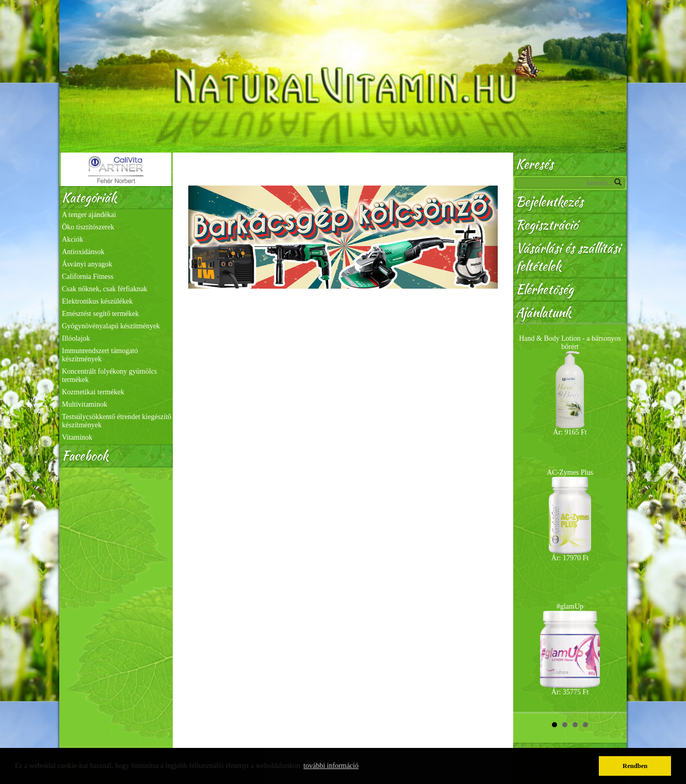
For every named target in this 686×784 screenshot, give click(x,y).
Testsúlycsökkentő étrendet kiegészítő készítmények (117, 421)
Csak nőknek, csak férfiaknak (105, 289)
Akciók (72, 239)
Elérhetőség (545, 289)
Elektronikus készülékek (97, 301)
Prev (527, 518)
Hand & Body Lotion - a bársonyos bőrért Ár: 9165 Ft (570, 385)
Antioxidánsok (83, 252)
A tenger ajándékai (89, 215)
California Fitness (88, 277)
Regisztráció (547, 225)
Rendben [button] (635, 766)
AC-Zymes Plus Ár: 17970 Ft (570, 515)
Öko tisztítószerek (88, 227)
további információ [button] (331, 766)
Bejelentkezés (550, 202)
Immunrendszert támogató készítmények (100, 355)
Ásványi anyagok (87, 264)
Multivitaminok (85, 404)
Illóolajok (76, 338)
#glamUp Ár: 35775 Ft (570, 649)
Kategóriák (89, 198)
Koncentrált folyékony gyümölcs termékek (109, 376)
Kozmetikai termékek (93, 392)
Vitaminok (77, 437)
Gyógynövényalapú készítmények (111, 326)
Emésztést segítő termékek (100, 314)
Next (613, 518)
